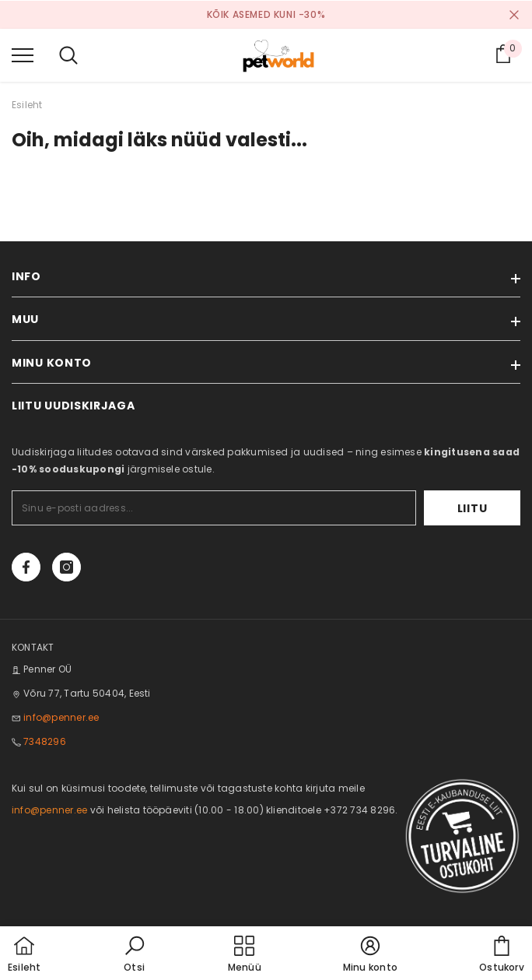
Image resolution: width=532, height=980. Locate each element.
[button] (135, 955)
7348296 (45, 741)
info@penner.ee (61, 717)
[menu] (23, 54)
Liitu (472, 508)
